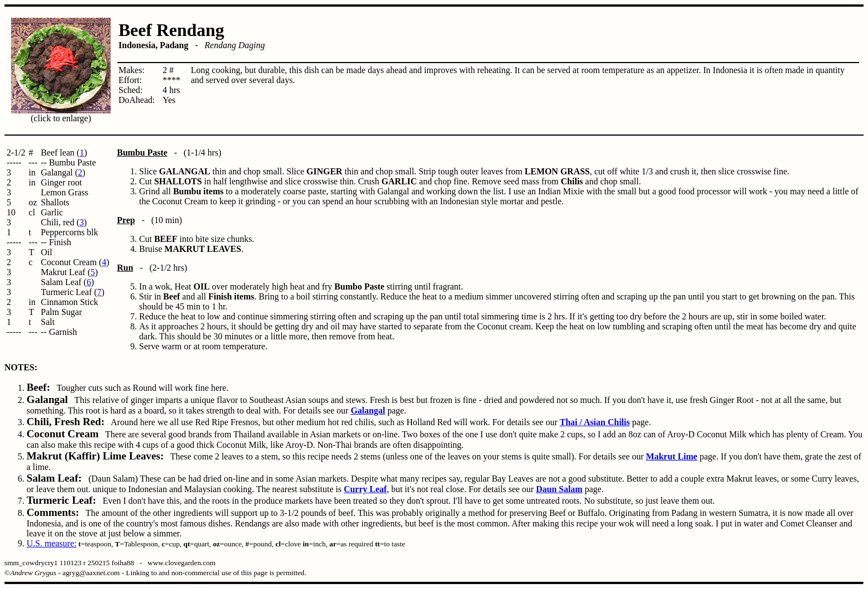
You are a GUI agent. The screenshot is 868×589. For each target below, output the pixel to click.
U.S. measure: (51, 543)
